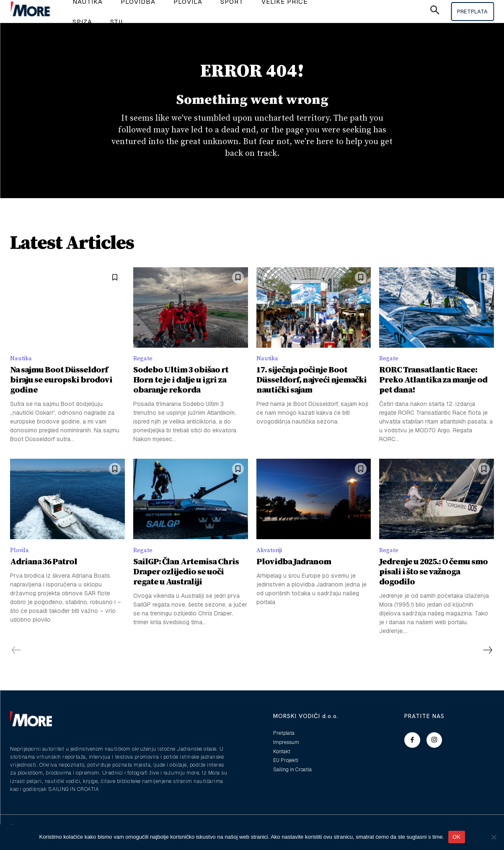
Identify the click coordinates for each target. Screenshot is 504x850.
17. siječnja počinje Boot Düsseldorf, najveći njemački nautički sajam (311, 390)
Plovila (21, 561)
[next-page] (487, 661)
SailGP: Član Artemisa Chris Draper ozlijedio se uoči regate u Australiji (186, 583)
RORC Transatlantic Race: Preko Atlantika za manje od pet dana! (433, 390)
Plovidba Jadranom (294, 573)
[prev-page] (17, 661)
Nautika (22, 368)
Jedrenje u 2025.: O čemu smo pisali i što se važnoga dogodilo (433, 583)
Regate (143, 368)
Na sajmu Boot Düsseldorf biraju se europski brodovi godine (61, 390)
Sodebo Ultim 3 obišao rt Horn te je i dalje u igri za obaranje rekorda (181, 390)
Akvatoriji (271, 561)
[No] (494, 837)
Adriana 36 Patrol (44, 573)
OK (456, 837)
